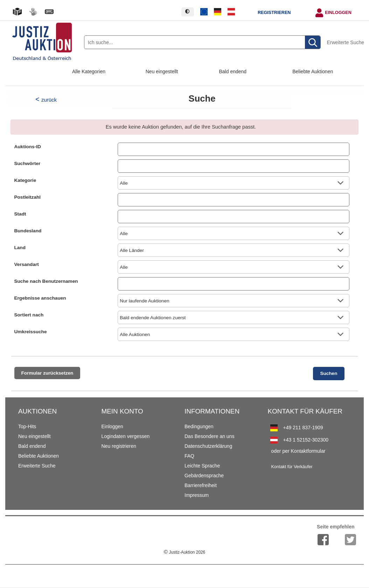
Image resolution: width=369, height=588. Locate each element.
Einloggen (338, 13)
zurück (49, 100)
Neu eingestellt (162, 71)
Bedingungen (199, 426)
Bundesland (28, 231)
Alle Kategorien (89, 71)
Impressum (197, 495)
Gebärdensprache (204, 476)
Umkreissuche (31, 332)
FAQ (189, 456)
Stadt (20, 214)
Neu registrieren (119, 446)
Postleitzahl (28, 197)
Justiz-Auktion (184, 552)
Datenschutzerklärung (208, 446)
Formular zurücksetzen (47, 373)
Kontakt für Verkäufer (292, 467)
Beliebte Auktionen (313, 71)
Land (20, 248)
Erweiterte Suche (345, 42)
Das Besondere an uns (209, 436)
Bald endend (233, 71)
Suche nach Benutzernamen (46, 281)
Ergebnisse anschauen (40, 298)
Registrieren (274, 13)
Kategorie (25, 180)
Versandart (27, 264)
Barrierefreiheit (201, 485)
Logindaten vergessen (126, 436)
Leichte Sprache (202, 466)
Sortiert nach (29, 315)
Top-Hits (27, 426)
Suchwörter (27, 163)
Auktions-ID (28, 147)
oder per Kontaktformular (298, 451)
